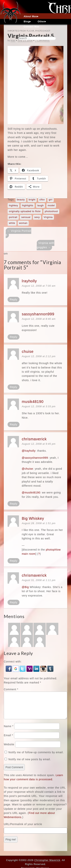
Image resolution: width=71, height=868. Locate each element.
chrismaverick (34, 439)
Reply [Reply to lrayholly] (14, 299)
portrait (13, 217)
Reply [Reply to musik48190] (14, 424)
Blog (27, 22)
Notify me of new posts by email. (30, 764)
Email (8, 740)
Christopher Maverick (47, 860)
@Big (25, 587)
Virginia (48, 217)
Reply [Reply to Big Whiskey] (14, 561)
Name (9, 731)
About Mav (30, 16)
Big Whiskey (33, 518)
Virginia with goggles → (45, 245)
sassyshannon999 (38, 314)
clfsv (42, 200)
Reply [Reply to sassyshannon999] (14, 337)
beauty (21, 200)
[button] (9, 668)
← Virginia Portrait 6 (18, 233)
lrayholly (29, 281)
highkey (13, 206)
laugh (41, 206)
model (51, 206)
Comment (11, 689)
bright (32, 200)
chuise (28, 351)
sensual (26, 217)
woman (23, 223)
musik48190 (33, 402)
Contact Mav (32, 27)
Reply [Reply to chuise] (14, 387)
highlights (28, 206)
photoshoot (51, 211)
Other (41, 22)
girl (51, 200)
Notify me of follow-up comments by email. (36, 757)
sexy (37, 217)
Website (9, 749)
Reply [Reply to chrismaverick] (14, 504)
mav (13, 40)
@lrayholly (29, 451)
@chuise (27, 469)
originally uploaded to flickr (25, 211)
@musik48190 (31, 493)
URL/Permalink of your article (23, 829)
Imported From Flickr (21, 31)
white (12, 223)
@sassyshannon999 (35, 458)
